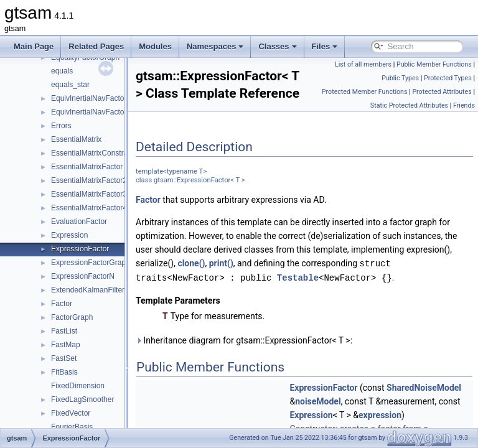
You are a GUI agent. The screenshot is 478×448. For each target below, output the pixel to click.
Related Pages (96, 46)
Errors (61, 126)
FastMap (66, 345)
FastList (64, 331)
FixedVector (71, 413)
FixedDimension (78, 386)
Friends (464, 105)
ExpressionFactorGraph (91, 263)
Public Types (400, 78)
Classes (277, 46)
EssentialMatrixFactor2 (89, 180)
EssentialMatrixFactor (87, 167)
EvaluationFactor (79, 222)
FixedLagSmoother (82, 399)
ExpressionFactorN (83, 276)
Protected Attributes (442, 92)
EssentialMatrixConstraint (93, 153)
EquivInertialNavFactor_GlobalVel (107, 98)
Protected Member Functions (365, 92)
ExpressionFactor (80, 249)
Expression (69, 235)
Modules (155, 46)
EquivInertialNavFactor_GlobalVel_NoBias (121, 112)
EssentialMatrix (76, 139)
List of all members (363, 64)
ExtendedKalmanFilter (88, 290)
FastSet (64, 358)
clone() (326, 309)
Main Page (34, 46)
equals (62, 71)
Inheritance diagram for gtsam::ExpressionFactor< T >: (275, 398)
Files (325, 46)
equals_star (70, 85)
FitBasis (64, 372)
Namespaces (215, 46)
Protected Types (448, 78)
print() (355, 309)
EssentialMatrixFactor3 (89, 194)
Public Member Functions (434, 64)
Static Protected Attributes (409, 105)
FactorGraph (72, 317)
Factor (62, 304)
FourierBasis (72, 427)
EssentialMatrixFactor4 (89, 208)
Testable (188, 336)
